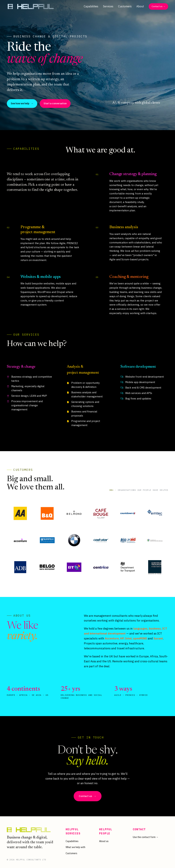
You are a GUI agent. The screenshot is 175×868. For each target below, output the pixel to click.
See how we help (22, 103)
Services (108, 6)
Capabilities (91, 6)
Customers (125, 6)
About (140, 6)
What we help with (75, 847)
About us (104, 841)
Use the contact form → (146, 837)
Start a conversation (55, 103)
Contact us (88, 796)
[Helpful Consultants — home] (31, 6)
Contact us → (158, 6)
